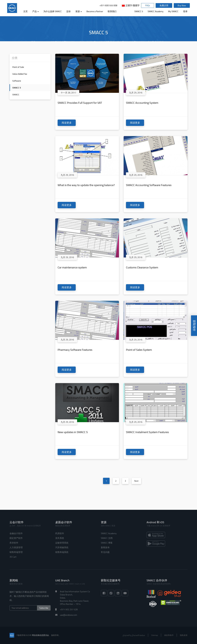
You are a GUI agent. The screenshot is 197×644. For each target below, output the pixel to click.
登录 (185, 11)
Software (17, 81)
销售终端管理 (16, 552)
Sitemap (155, 635)
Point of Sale (18, 67)
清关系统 (60, 538)
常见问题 (105, 552)
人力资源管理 (16, 547)
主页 (25, 11)
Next (136, 481)
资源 (79, 11)
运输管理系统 (62, 543)
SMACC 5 (139, 11)
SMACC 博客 (107, 543)
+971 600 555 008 (108, 5)
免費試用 (164, 5)
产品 (36, 11)
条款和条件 (169, 635)
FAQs (148, 5)
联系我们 (112, 11)
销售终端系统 (62, 552)
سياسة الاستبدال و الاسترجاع (134, 635)
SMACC (16, 95)
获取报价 (194, 326)
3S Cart (13, 557)
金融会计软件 (16, 533)
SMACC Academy (156, 11)
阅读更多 (67, 123)
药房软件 (60, 533)
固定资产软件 (16, 538)
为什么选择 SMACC (53, 11)
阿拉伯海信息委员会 (40, 635)
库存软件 (14, 543)
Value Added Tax (20, 74)
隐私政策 (184, 635)
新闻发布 (105, 547)
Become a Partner (95, 11)
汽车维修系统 (62, 547)
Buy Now (182, 5)
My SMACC (173, 11)
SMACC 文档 (107, 538)
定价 (69, 11)
